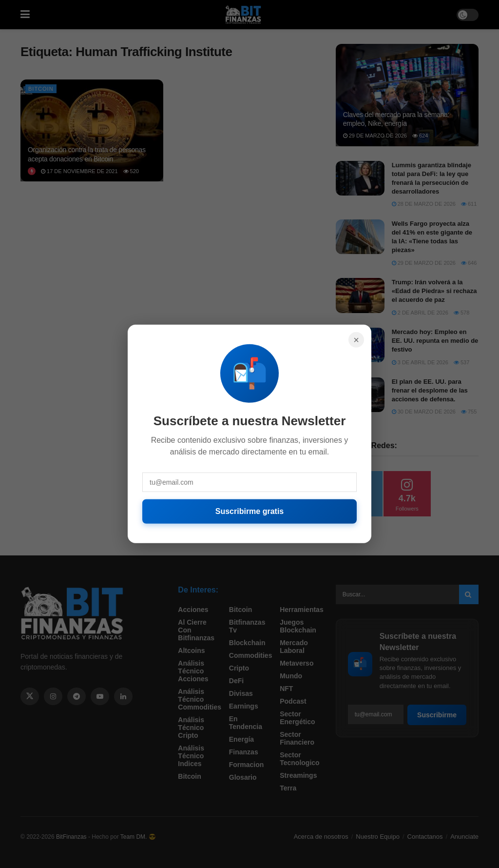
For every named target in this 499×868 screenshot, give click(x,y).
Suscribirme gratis (250, 511)
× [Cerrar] (356, 340)
